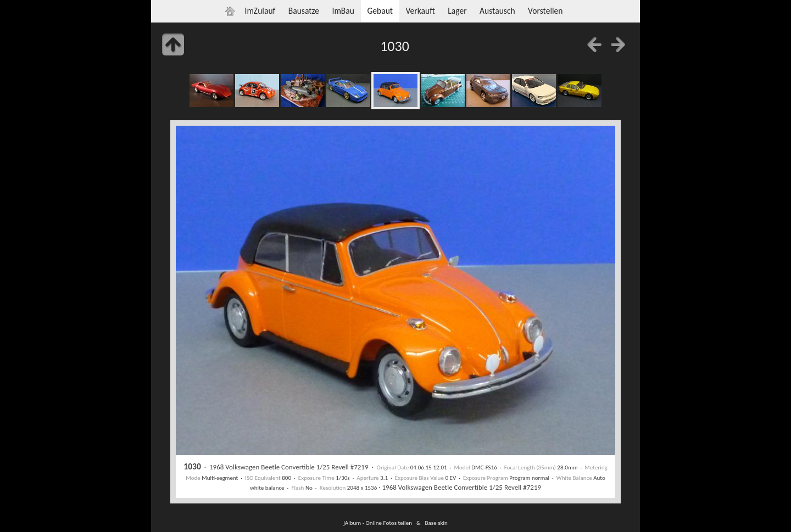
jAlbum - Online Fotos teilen (378, 523)
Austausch (497, 11)
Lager (457, 11)
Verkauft (420, 11)
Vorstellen (545, 11)
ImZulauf (260, 11)
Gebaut (380, 11)
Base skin (436, 523)
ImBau (343, 11)
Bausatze (304, 11)
